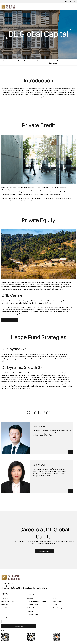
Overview (5, 598)
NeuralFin (30, 611)
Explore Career (44, 551)
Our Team (69, 61)
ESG (54, 598)
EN (66, 2)
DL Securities (31, 608)
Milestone (5, 605)
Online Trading (57, 608)
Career (55, 605)
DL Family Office (32, 605)
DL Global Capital (33, 614)
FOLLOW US (18, 626)
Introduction (8, 61)
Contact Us (5, 593)
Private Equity (37, 61)
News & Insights (58, 601)
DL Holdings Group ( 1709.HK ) (37, 601)
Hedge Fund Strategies (53, 62)
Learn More (9, 320)
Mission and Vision (8, 601)
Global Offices (6, 608)
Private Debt (22, 61)
